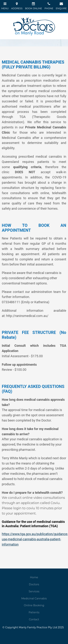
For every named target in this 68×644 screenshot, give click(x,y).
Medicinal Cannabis (34, 598)
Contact (34, 619)
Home (34, 577)
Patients (34, 612)
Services (34, 591)
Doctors (34, 584)
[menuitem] (34, 577)
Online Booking (34, 605)
